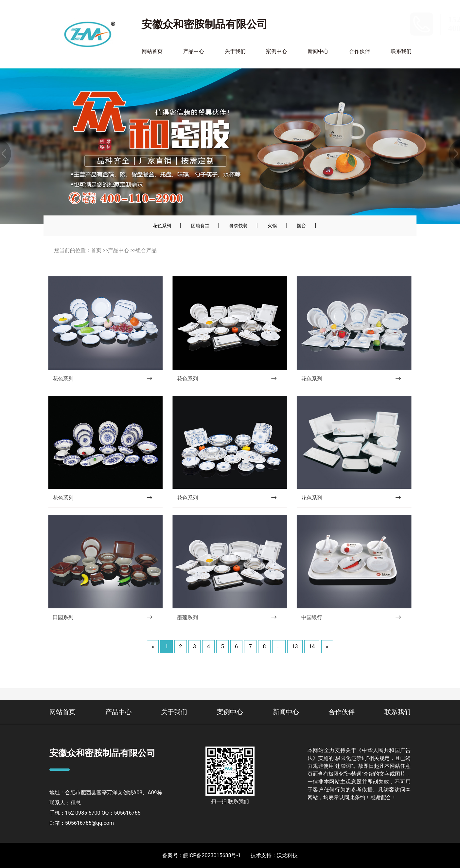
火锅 (272, 226)
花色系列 (162, 226)
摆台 (301, 226)
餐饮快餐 (239, 226)
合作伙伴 (360, 51)
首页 (96, 250)
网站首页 (152, 51)
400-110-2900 (386, 28)
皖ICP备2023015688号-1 (212, 855)
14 (312, 646)
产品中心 (194, 51)
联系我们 (401, 51)
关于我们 (235, 51)
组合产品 (146, 250)
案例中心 (276, 51)
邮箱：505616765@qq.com (82, 823)
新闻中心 (318, 51)
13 (295, 646)
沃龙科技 (287, 855)
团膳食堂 (200, 226)
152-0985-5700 (388, 19)
